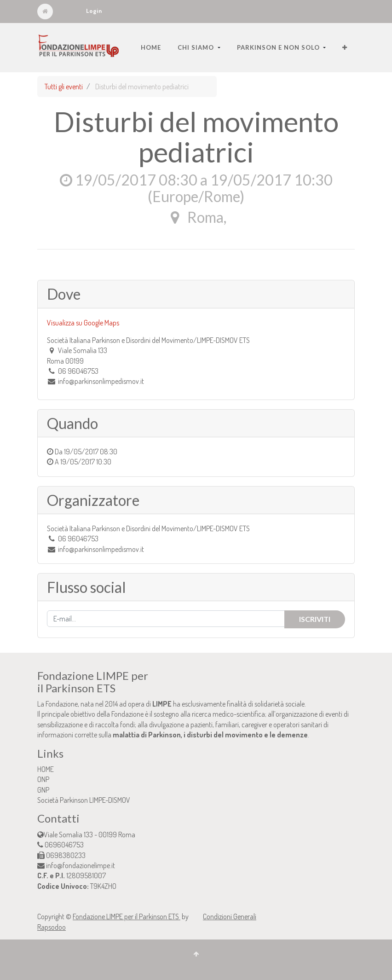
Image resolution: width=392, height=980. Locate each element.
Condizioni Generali (230, 916)
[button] (345, 47)
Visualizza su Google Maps (83, 323)
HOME (46, 769)
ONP (43, 779)
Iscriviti (315, 619)
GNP (43, 790)
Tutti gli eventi (64, 87)
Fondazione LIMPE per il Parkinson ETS (127, 916)
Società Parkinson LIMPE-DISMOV (84, 800)
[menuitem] (151, 47)
